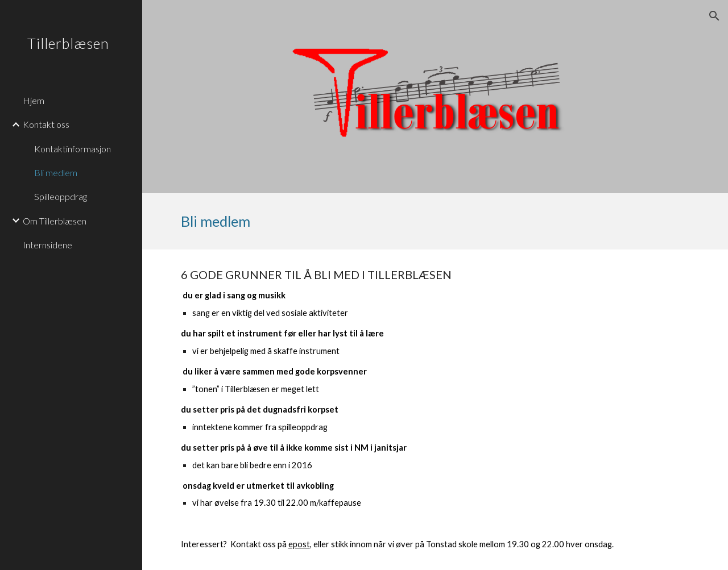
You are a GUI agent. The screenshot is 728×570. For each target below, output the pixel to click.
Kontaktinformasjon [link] (73, 149)
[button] (714, 16)
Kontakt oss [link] (46, 124)
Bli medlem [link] (56, 172)
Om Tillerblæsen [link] (55, 221)
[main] (435, 221)
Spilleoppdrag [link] (61, 196)
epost (299, 544)
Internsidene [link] (47, 245)
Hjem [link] (34, 100)
